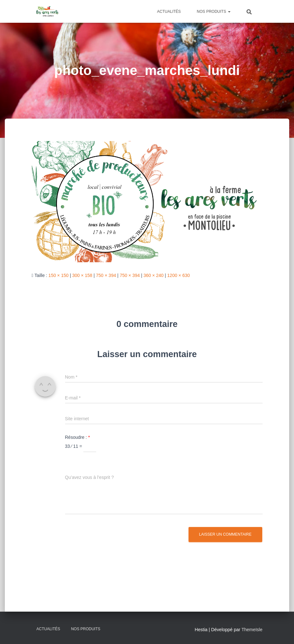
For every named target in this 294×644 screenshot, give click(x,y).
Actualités (169, 12)
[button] (229, 12)
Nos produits (214, 12)
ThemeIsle (252, 630)
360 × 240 (153, 275)
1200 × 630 (179, 275)
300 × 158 (82, 275)
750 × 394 (106, 275)
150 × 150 (59, 275)
